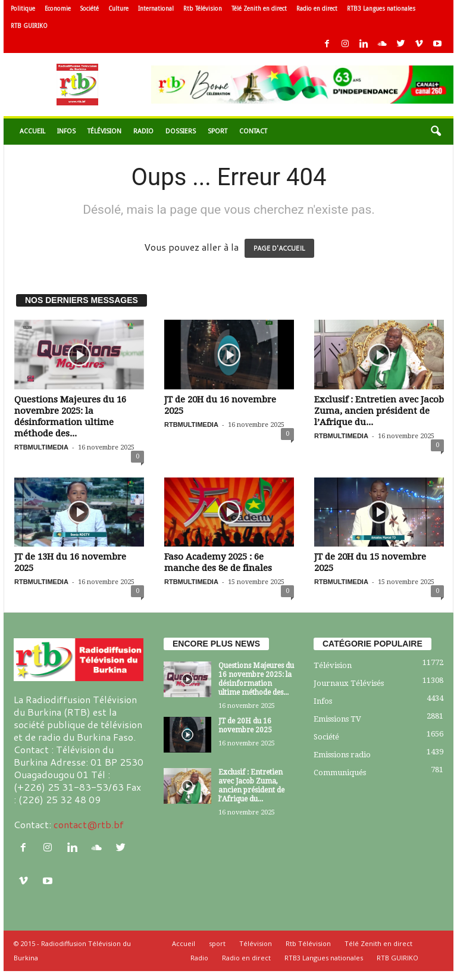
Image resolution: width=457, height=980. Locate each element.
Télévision (104, 131)
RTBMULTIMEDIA (41, 447)
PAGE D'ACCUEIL (279, 248)
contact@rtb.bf (89, 824)
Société (90, 9)
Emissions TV (337, 719)
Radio (143, 131)
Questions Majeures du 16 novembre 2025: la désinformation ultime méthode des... (70, 416)
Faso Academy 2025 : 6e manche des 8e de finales (218, 562)
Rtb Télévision (203, 9)
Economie (58, 9)
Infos (66, 131)
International (156, 9)
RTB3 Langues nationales (381, 9)
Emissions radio (342, 755)
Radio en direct (317, 9)
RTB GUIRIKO (29, 26)
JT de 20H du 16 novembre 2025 (245, 725)
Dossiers (181, 131)
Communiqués (340, 773)
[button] (436, 132)
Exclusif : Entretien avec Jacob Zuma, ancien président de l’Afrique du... (379, 411)
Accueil (32, 131)
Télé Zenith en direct (259, 9)
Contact (253, 131)
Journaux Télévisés (349, 683)
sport (217, 131)
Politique (23, 9)
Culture (118, 9)
